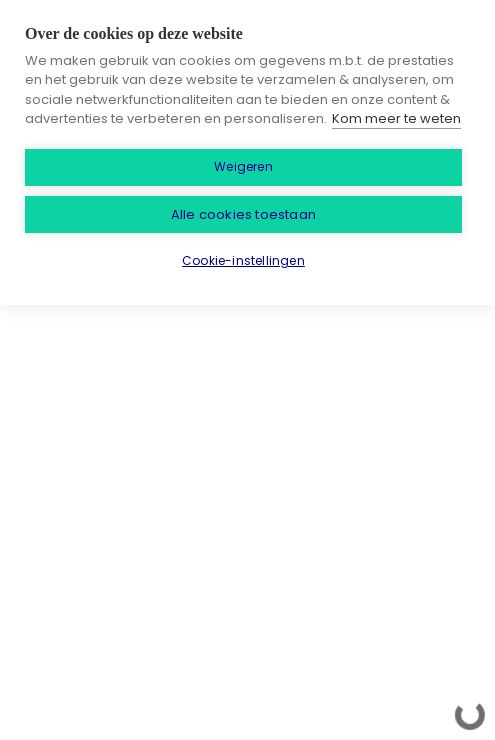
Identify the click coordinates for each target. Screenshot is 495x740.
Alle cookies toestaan (243, 214)
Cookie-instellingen (243, 260)
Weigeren (243, 166)
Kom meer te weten (396, 118)
